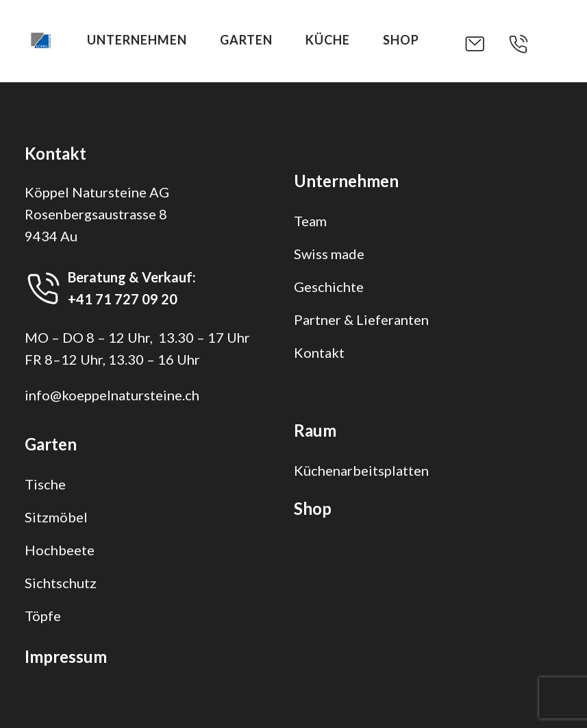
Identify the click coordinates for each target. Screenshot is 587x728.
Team (310, 221)
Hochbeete (60, 550)
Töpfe (43, 616)
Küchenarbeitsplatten (361, 470)
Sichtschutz (61, 583)
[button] (486, 44)
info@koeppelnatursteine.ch (112, 395)
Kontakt (319, 352)
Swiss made (329, 254)
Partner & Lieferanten (361, 319)
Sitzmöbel (56, 517)
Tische (45, 484)
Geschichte (329, 287)
